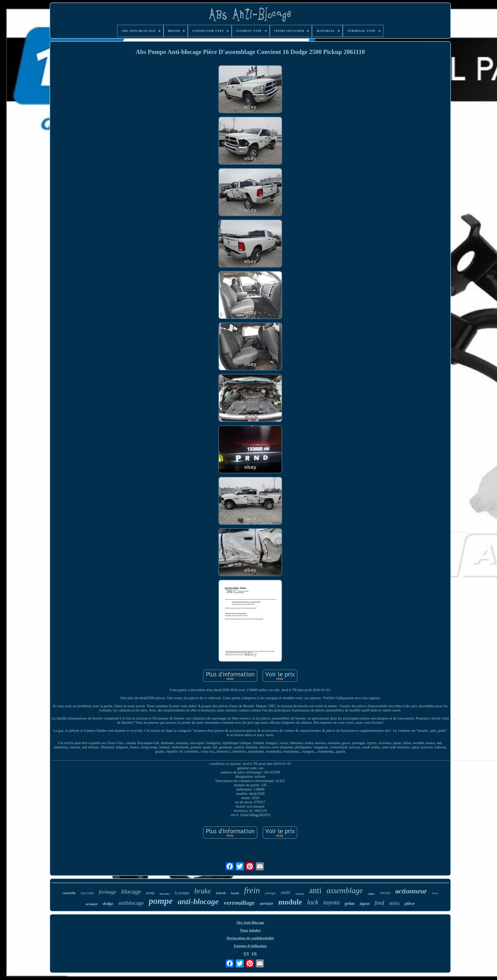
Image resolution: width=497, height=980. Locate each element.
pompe (161, 901)
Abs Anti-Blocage (250, 923)
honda (235, 893)
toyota (332, 902)
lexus (435, 893)
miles (394, 903)
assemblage (345, 891)
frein (252, 890)
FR (254, 954)
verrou (385, 893)
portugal (270, 893)
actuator (92, 904)
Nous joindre (250, 930)
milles (371, 894)
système (300, 894)
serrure (266, 903)
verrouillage (239, 903)
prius (350, 903)
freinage (107, 892)
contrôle (69, 893)
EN (246, 954)
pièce (410, 903)
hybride (221, 893)
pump (150, 893)
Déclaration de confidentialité (250, 938)
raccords (87, 893)
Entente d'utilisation (250, 946)
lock (313, 902)
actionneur (411, 891)
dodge (108, 904)
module (290, 902)
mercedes (164, 894)
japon (365, 904)
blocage (131, 892)
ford (379, 903)
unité (286, 892)
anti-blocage (198, 901)
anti (315, 890)
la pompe (182, 893)
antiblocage (131, 903)
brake (203, 891)
